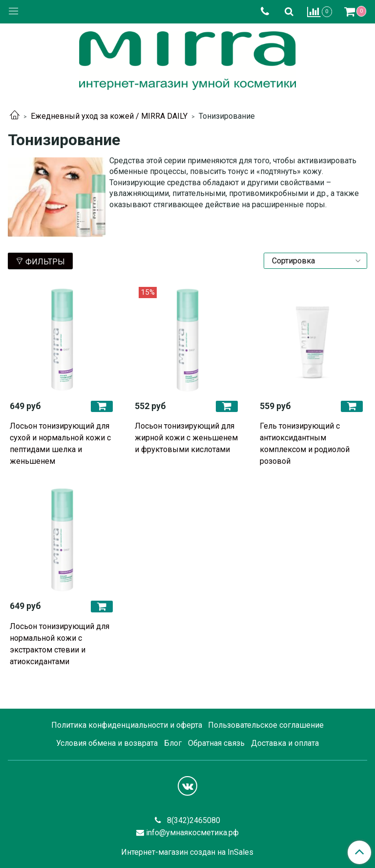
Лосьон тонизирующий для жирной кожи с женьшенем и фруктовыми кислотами (186, 438)
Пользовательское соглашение (266, 725)
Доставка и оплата (285, 743)
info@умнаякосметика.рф (192, 833)
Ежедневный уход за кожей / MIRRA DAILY (109, 116)
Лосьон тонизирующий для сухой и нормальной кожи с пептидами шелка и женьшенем (60, 444)
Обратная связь (216, 743)
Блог (173, 743)
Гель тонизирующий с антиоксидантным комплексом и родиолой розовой (305, 444)
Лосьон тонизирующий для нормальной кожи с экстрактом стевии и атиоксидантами (60, 644)
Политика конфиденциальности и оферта (127, 725)
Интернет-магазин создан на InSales (187, 852)
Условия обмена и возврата (107, 743)
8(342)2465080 (193, 820)
